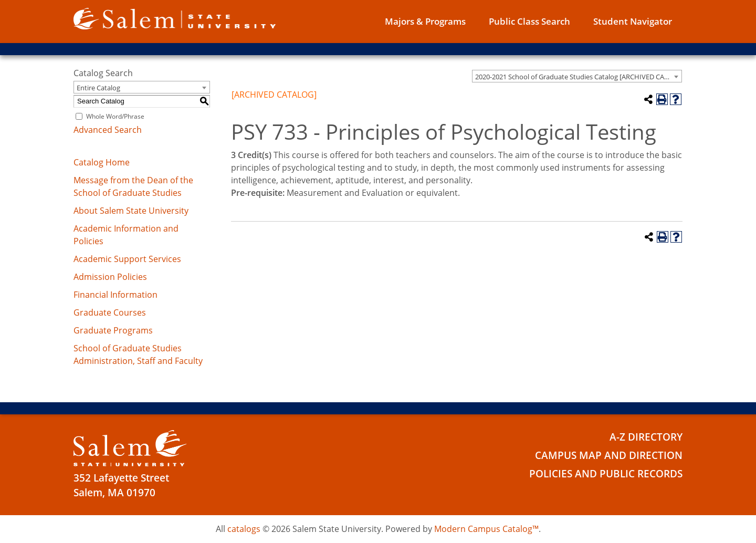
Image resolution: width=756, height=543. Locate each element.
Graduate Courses (110, 312)
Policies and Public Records (606, 474)
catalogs (244, 529)
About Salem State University (131, 211)
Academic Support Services (127, 259)
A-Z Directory (646, 437)
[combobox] (577, 76)
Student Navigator (633, 21)
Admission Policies (110, 277)
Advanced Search (108, 130)
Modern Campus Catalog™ (486, 529)
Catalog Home (102, 162)
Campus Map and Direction (609, 455)
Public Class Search (529, 21)
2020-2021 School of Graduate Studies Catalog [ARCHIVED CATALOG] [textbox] (578, 77)
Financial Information (115, 295)
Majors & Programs (425, 21)
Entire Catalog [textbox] (98, 88)
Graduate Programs (113, 330)
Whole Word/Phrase (115, 116)
